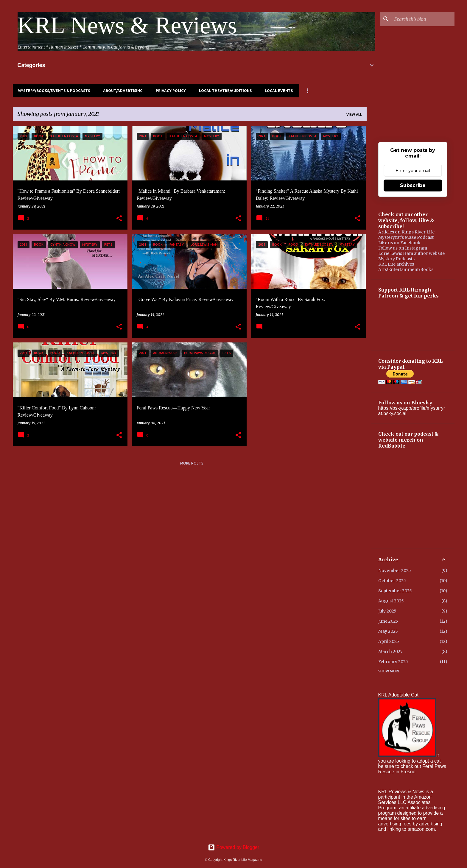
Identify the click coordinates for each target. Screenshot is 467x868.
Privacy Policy (171, 91)
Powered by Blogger (234, 847)
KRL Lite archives (396, 264)
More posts (192, 463)
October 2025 (392, 581)
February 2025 (393, 662)
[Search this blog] (423, 19)
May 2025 (388, 631)
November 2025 (395, 571)
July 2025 (387, 611)
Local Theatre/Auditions (225, 91)
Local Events (279, 91)
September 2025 (395, 591)
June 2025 (388, 621)
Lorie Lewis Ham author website (411, 253)
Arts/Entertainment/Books (406, 269)
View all (354, 114)
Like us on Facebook (399, 243)
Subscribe (413, 185)
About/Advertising (123, 91)
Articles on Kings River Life (406, 232)
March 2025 (390, 652)
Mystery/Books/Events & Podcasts (54, 91)
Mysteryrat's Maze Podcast (406, 237)
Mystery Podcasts (396, 259)
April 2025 (389, 641)
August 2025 (391, 601)
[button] (119, 219)
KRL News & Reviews (127, 25)
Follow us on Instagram (403, 248)
